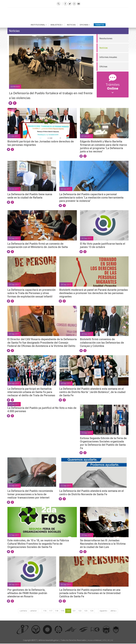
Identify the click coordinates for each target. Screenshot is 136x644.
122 (80, 611)
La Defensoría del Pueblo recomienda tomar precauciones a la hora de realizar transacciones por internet (30, 495)
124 (91, 611)
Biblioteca (57, 24)
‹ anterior (33, 611)
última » (114, 611)
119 (62, 611)
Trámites (100, 24)
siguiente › (104, 611)
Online (113, 88)
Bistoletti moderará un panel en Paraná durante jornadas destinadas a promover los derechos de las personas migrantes (94, 294)
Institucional (39, 24)
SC (113, 641)
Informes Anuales (108, 56)
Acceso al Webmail (94, 641)
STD (105, 641)
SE (109, 641)
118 (56, 611)
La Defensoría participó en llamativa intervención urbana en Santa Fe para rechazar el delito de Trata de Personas (31, 393)
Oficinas (85, 24)
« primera (23, 611)
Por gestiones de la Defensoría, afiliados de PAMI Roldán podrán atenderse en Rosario (27, 594)
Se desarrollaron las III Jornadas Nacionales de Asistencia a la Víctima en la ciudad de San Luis (103, 544)
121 (74, 611)
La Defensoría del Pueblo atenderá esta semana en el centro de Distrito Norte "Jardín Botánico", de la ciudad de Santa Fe (92, 393)
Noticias (71, 24)
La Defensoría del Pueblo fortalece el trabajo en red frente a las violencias (45, 94)
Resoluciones (106, 38)
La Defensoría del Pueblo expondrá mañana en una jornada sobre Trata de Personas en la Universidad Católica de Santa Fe (90, 594)
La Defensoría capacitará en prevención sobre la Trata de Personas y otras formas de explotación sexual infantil (31, 294)
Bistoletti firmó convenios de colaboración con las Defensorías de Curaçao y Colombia (102, 343)
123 (86, 611)
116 (45, 611)
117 (51, 611)
